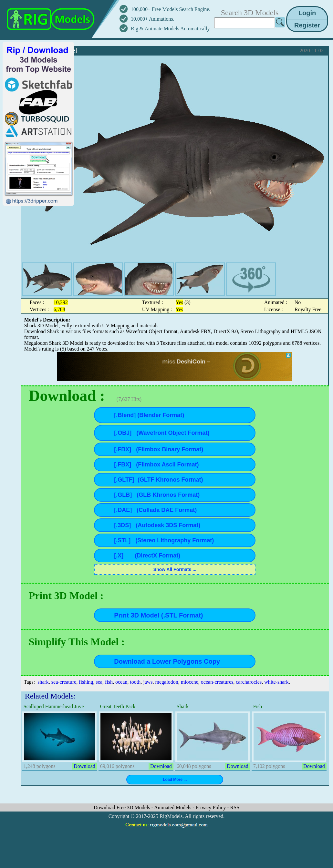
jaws (148, 682)
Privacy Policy (211, 807)
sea (99, 682)
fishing (86, 682)
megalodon (167, 682)
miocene (190, 682)
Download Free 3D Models (123, 807)
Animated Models (173, 807)
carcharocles (249, 682)
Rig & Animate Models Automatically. (171, 29)
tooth (135, 682)
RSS (235, 807)
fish (109, 682)
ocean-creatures (217, 682)
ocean (121, 682)
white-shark (276, 682)
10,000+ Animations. (153, 19)
